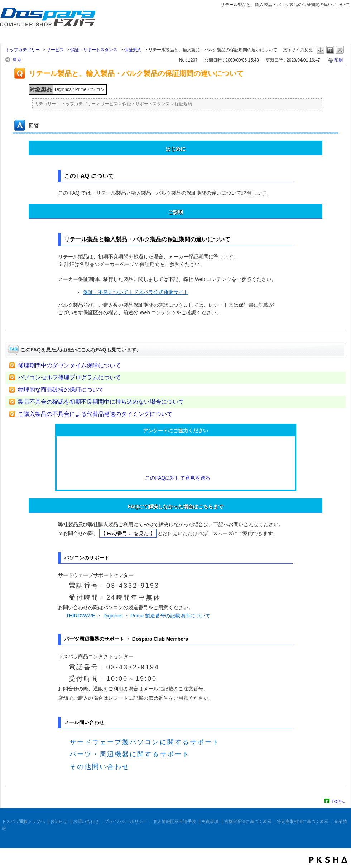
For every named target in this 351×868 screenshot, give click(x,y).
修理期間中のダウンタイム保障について (69, 365)
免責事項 (210, 821)
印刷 (338, 60)
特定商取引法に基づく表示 (303, 821)
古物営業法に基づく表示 (248, 821)
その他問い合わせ (100, 767)
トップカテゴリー (23, 50)
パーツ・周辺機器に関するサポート (130, 754)
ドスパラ (43, 28)
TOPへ (338, 802)
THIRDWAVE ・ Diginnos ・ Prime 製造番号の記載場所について (138, 616)
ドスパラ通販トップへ (23, 821)
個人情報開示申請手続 (174, 821)
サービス (55, 50)
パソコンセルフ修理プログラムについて (69, 377)
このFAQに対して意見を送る (175, 478)
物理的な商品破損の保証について (61, 390)
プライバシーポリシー (126, 821)
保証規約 (133, 50)
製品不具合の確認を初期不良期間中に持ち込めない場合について (101, 402)
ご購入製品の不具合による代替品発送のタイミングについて (95, 414)
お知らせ (59, 821)
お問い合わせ (86, 821)
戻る (17, 59)
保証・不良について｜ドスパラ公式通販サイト (136, 292)
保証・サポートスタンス (94, 50)
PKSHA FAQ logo (328, 860)
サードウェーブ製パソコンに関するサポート (145, 742)
